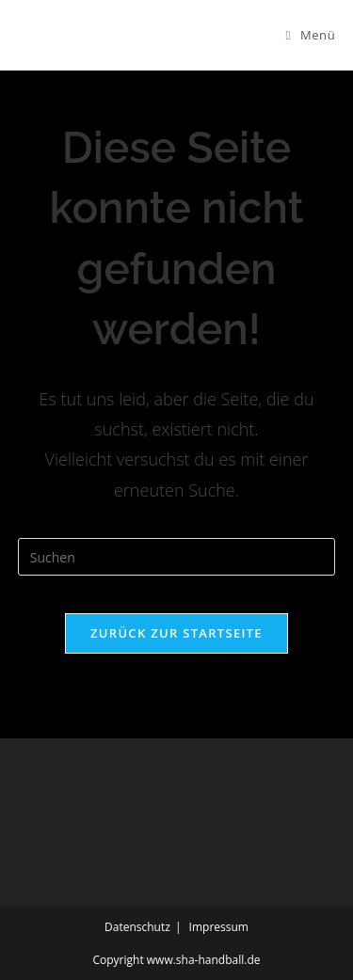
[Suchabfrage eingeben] (177, 557)
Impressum (219, 927)
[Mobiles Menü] (311, 35)
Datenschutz (137, 927)
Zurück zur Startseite (176, 633)
